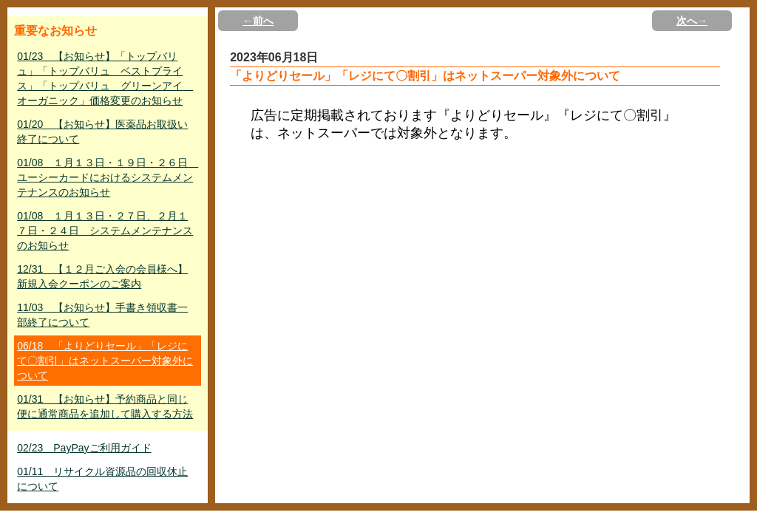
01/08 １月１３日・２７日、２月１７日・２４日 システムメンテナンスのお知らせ (105, 231)
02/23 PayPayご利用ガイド (84, 448)
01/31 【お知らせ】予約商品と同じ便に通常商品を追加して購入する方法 (105, 406)
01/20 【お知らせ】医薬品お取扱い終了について (102, 132)
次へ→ (692, 21)
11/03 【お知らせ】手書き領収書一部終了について (102, 315)
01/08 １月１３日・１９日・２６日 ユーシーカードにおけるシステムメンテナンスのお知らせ (108, 177)
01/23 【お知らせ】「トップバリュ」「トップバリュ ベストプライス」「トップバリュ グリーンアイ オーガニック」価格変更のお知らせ (105, 78)
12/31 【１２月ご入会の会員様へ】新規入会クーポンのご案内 (102, 276)
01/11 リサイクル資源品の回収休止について (102, 479)
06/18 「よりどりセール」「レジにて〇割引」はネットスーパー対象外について (105, 361)
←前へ (258, 21)
